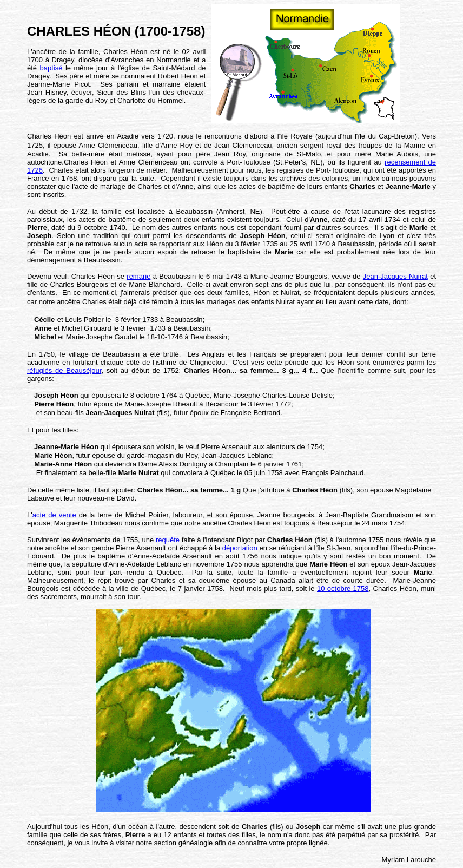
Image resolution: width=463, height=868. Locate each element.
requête (168, 540)
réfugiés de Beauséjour (64, 370)
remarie (138, 276)
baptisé (51, 68)
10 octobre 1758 (343, 588)
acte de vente (54, 515)
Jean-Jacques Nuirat (395, 276)
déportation (240, 548)
